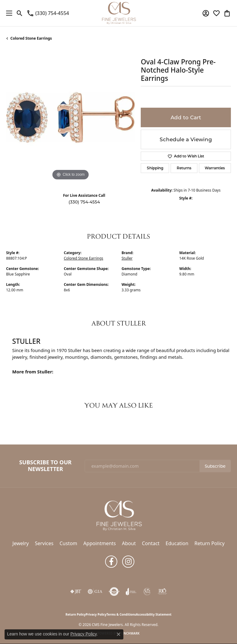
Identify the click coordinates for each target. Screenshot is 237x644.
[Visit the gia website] (95, 592)
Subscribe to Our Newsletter (45, 466)
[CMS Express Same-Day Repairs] (147, 592)
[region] (70, 117)
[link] (48, 13)
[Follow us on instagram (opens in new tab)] (128, 562)
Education (177, 543)
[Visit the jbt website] (76, 592)
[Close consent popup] (118, 634)
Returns (184, 168)
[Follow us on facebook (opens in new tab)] (111, 562)
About (129, 543)
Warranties (215, 168)
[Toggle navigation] (8, 13)
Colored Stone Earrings (31, 38)
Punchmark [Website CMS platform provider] (130, 633)
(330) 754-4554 (84, 202)
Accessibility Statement (154, 614)
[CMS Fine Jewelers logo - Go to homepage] (118, 13)
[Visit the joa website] (131, 592)
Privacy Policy (96, 614)
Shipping (155, 168)
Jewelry (21, 543)
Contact (151, 543)
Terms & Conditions (121, 614)
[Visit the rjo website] (162, 592)
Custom (68, 543)
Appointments (100, 543)
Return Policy (209, 543)
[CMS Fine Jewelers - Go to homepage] (118, 515)
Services (44, 543)
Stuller (127, 258)
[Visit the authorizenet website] (114, 592)
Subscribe (215, 466)
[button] (20, 13)
